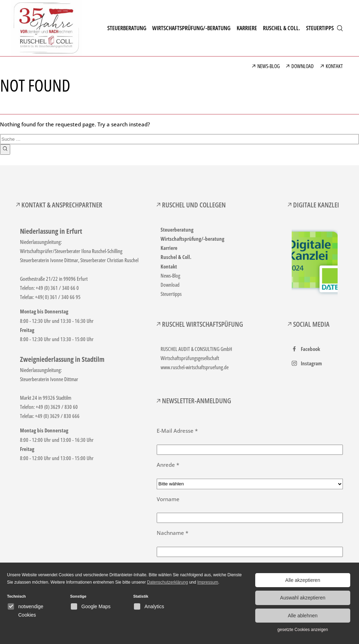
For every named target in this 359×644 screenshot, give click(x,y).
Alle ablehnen (303, 616)
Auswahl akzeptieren (303, 598)
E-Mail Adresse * (177, 431)
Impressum (208, 582)
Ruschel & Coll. (176, 257)
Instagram (311, 363)
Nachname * (172, 533)
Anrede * (168, 465)
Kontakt (169, 266)
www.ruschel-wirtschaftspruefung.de (195, 367)
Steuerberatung (177, 230)
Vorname (168, 499)
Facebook (310, 349)
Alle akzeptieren (303, 580)
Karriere (169, 248)
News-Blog (170, 275)
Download (170, 285)
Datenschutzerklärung (167, 582)
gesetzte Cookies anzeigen (303, 630)
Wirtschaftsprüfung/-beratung (192, 239)
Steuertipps (171, 294)
